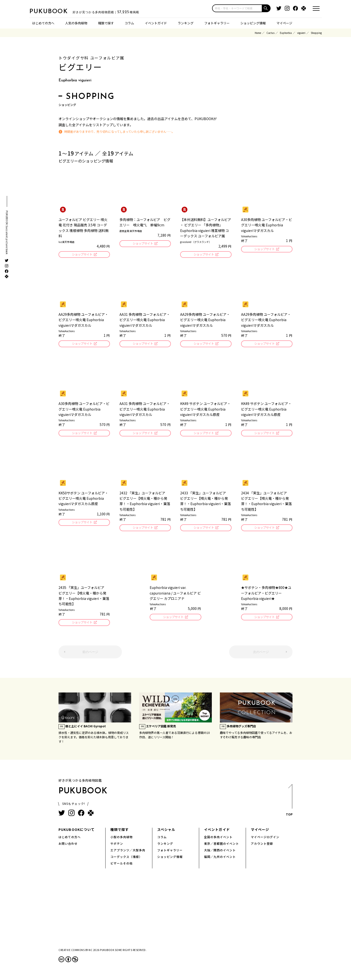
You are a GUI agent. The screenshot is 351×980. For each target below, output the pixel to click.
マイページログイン (265, 840)
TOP (289, 805)
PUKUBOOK (54, 11)
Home (258, 33)
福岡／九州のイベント (220, 860)
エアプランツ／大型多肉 (128, 853)
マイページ (284, 23)
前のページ (90, 655)
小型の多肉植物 (122, 840)
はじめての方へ (43, 23)
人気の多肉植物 (76, 23)
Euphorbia (286, 33)
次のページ (261, 655)
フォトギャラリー (217, 23)
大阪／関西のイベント (220, 853)
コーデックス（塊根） (126, 860)
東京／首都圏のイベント (221, 847)
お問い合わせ (68, 847)
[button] (266, 8)
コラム (129, 23)
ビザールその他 (122, 866)
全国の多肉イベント (218, 840)
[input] (237, 8)
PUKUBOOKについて (77, 833)
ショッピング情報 (253, 23)
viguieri (301, 33)
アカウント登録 (262, 847)
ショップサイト (82, 255)
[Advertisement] (175, 915)
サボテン (117, 847)
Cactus (270, 33)
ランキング (186, 23)
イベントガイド (156, 23)
